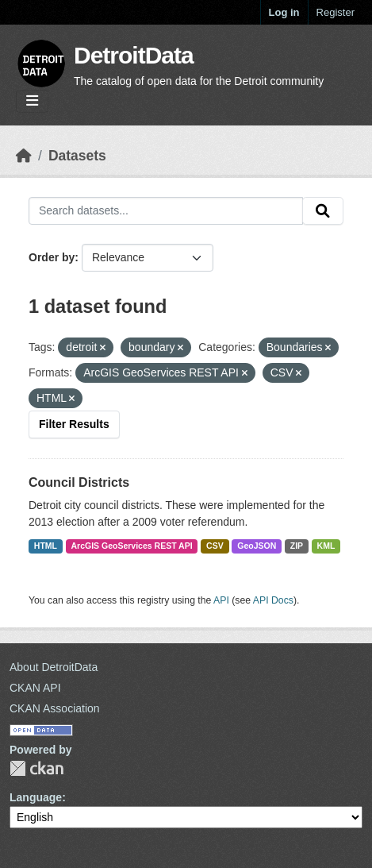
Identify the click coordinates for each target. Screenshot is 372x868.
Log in (284, 12)
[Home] (24, 156)
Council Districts (79, 482)
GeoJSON (257, 546)
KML (326, 546)
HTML (46, 546)
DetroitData (134, 55)
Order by (52, 257)
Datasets (77, 156)
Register (336, 12)
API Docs (273, 600)
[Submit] (323, 211)
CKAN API (35, 688)
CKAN (36, 768)
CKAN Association (55, 708)
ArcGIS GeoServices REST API (132, 546)
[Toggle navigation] (32, 101)
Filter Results (74, 424)
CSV (215, 546)
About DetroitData (54, 667)
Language (36, 797)
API (221, 600)
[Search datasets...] (166, 211)
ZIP (297, 546)
